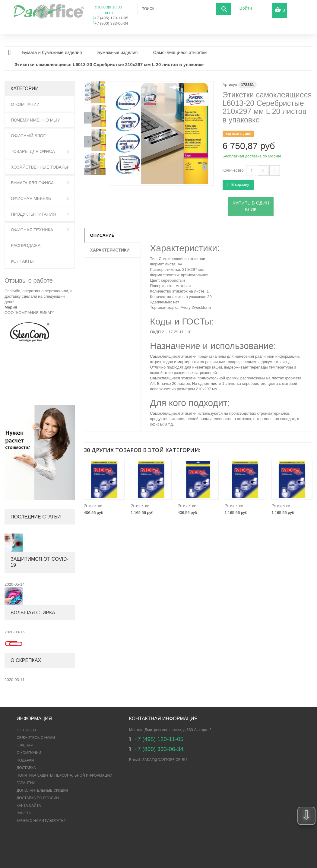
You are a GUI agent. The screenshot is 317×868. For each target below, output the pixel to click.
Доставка (26, 768)
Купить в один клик (251, 206)
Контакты (22, 261)
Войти (246, 8)
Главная (25, 745)
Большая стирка (33, 613)
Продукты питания (33, 214)
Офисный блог (28, 136)
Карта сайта (29, 806)
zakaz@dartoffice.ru (165, 760)
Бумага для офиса (32, 183)
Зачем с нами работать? (41, 821)
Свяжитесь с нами (36, 738)
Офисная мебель (31, 198)
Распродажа (26, 246)
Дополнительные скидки (42, 790)
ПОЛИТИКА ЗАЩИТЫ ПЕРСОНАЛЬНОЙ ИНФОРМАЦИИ (65, 775)
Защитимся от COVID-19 (40, 562)
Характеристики (110, 250)
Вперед (95, 172)
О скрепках (26, 660)
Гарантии (26, 783)
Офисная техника (32, 230)
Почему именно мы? (35, 120)
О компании (29, 753)
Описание (102, 235)
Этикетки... (95, 506)
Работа (24, 813)
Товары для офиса (33, 151)
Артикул (230, 85)
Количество (233, 170)
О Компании (25, 104)
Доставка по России (38, 798)
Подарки (25, 760)
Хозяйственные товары (40, 167)
